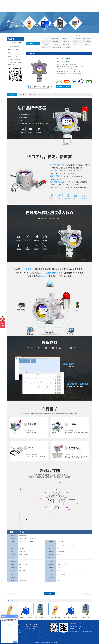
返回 (50, 593)
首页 (12, 10)
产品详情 (12, 95)
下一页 (87, 593)
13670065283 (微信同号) (63, 87)
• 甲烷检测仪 (65, 41)
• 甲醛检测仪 (76, 44)
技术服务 (59, 10)
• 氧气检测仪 (45, 38)
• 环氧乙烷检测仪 (66, 44)
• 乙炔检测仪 (86, 44)
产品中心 (30, 10)
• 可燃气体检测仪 (77, 38)
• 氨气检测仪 (55, 38)
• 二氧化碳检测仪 (46, 44)
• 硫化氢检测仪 (56, 41)
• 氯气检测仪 (76, 41)
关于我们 (21, 10)
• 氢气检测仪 (55, 44)
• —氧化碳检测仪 (87, 38)
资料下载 (33, 95)
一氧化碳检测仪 (43, 35)
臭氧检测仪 (28, 35)
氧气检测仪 (15, 35)
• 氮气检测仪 (45, 41)
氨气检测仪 (22, 35)
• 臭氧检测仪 (65, 38)
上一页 (13, 593)
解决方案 (49, 10)
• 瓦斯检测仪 (45, 47)
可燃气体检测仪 (35, 35)
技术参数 (22, 95)
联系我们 (68, 10)
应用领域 (40, 10)
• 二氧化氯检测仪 (87, 41)
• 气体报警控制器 (66, 47)
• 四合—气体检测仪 (56, 47)
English (78, 10)
